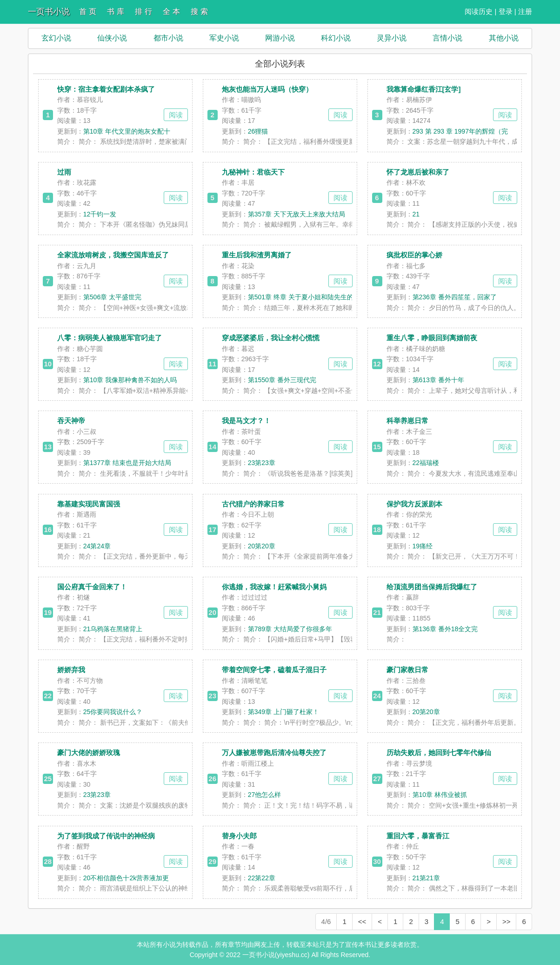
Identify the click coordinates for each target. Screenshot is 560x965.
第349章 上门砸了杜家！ (283, 712)
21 (416, 214)
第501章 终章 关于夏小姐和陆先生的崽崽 (307, 297)
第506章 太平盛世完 (112, 297)
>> (507, 921)
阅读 (176, 115)
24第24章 (97, 546)
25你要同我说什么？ (113, 712)
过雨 (64, 172)
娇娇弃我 (71, 670)
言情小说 (447, 38)
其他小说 (504, 38)
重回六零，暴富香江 (418, 836)
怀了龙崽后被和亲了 (418, 172)
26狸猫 (258, 131)
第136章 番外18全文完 (445, 629)
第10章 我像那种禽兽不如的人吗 (130, 380)
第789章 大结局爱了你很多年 (290, 629)
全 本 (171, 11)
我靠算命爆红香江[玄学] (424, 89)
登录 (506, 11)
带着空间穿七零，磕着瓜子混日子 (274, 670)
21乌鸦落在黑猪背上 (113, 629)
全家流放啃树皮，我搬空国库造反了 (113, 255)
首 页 (87, 11)
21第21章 (426, 878)
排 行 (143, 11)
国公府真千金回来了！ (92, 587)
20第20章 (262, 546)
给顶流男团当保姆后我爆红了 (432, 587)
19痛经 (423, 546)
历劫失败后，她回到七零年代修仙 (439, 752)
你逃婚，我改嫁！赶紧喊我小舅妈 (274, 587)
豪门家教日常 (407, 670)
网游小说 (280, 38)
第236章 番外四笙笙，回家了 (455, 297)
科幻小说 (336, 38)
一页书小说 (49, 12)
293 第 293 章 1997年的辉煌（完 (460, 131)
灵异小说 (392, 38)
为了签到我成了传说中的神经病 (106, 836)
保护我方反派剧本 (414, 504)
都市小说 (168, 38)
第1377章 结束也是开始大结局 (127, 463)
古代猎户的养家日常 (253, 504)
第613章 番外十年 (438, 380)
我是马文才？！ (246, 421)
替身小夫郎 (239, 836)
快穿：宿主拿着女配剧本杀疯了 (106, 89)
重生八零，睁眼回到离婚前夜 (432, 338)
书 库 (115, 11)
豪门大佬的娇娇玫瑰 (89, 752)
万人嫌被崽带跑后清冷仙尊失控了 (274, 752)
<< (362, 921)
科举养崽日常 (407, 421)
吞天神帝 (71, 421)
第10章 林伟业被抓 (440, 795)
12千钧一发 (100, 214)
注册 (525, 11)
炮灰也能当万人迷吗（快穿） (267, 89)
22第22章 (262, 878)
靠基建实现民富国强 (89, 504)
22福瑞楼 (426, 463)
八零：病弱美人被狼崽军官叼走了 (110, 338)
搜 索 (199, 11)
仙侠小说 (112, 38)
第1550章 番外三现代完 (282, 380)
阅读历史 (479, 11)
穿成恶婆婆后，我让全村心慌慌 (271, 338)
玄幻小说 (56, 38)
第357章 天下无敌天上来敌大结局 (297, 214)
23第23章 (262, 463)
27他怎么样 (265, 795)
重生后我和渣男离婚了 (257, 255)
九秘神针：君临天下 (253, 172)
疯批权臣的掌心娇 (414, 255)
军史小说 (224, 38)
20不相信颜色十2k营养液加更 (126, 878)
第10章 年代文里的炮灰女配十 (127, 131)
